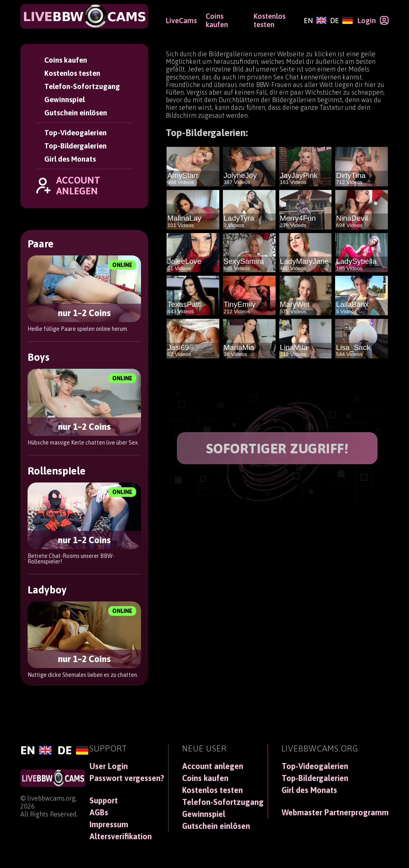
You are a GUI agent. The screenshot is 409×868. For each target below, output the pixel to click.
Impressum (109, 825)
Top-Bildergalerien (75, 146)
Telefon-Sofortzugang (82, 86)
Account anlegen (213, 766)
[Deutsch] (341, 21)
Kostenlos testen (72, 73)
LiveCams (181, 21)
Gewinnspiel (65, 100)
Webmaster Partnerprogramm (335, 813)
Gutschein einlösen (76, 113)
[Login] (373, 20)
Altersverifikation (121, 836)
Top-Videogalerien (75, 133)
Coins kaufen (66, 60)
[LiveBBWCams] (84, 16)
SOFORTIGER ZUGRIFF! (277, 448)
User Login (109, 766)
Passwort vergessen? (127, 778)
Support (104, 801)
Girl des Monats (70, 159)
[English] (315, 21)
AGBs (99, 813)
